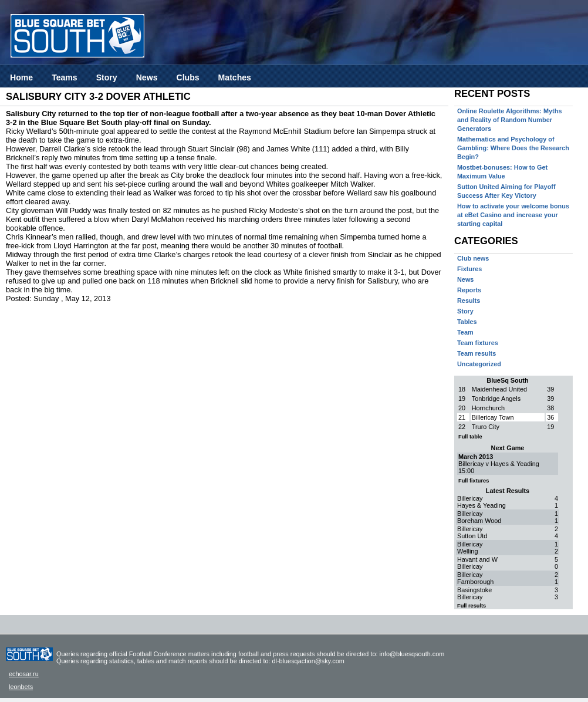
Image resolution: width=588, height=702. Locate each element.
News (147, 77)
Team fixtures (478, 343)
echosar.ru (24, 674)
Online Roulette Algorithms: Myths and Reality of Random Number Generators (509, 120)
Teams (65, 77)
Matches (235, 77)
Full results (472, 606)
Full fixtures (474, 481)
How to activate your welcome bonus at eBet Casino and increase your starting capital (513, 215)
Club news (473, 258)
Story (107, 77)
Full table (470, 437)
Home (21, 77)
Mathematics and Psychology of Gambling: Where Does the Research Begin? (513, 148)
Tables (467, 322)
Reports (469, 290)
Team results (477, 353)
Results (469, 301)
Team (465, 332)
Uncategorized (479, 364)
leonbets (21, 687)
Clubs (187, 77)
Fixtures (469, 269)
